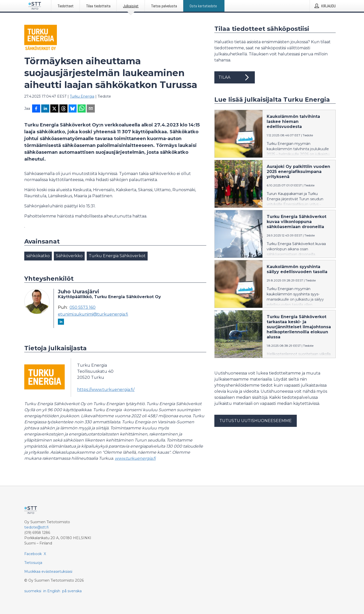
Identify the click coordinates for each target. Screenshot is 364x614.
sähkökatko (38, 256)
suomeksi (33, 591)
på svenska (72, 591)
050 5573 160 (83, 308)
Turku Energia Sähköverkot (117, 256)
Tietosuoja (33, 563)
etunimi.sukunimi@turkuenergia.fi (93, 314)
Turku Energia (82, 96)
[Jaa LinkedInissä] (45, 109)
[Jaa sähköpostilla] (91, 109)
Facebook (33, 554)
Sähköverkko (69, 256)
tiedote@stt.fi (37, 527)
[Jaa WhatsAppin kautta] (82, 109)
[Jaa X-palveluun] (54, 109)
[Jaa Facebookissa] (36, 109)
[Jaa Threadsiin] (63, 109)
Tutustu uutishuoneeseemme (256, 421)
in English (52, 591)
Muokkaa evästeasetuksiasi (48, 572)
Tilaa (235, 77)
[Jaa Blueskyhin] (73, 109)
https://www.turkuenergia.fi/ (106, 390)
